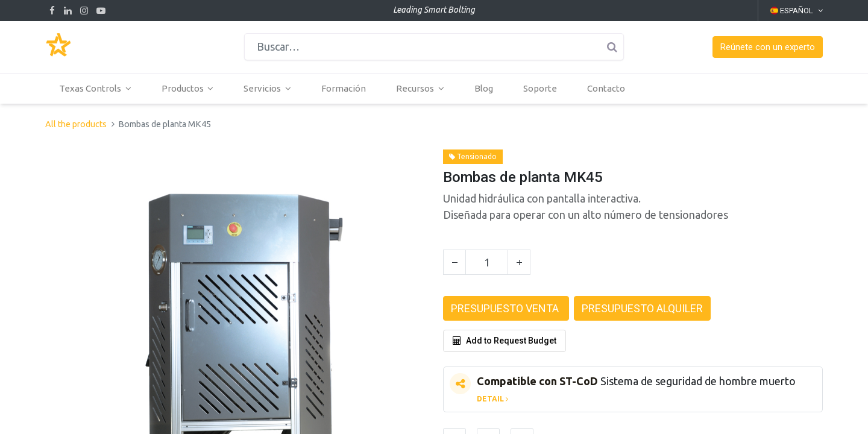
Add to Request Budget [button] (505, 341)
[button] (768, 47)
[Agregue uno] (519, 262)
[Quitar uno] (454, 262)
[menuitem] (345, 89)
